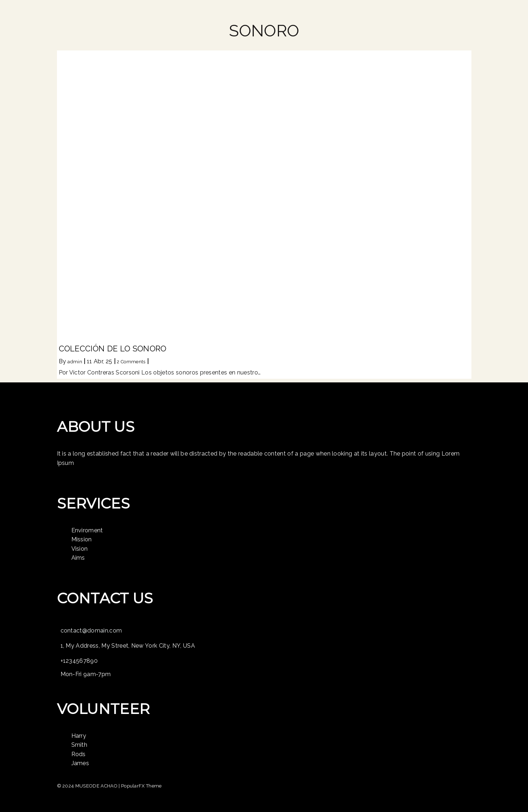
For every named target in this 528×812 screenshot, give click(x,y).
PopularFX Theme (141, 786)
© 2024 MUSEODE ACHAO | (89, 786)
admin (75, 362)
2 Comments (131, 362)
